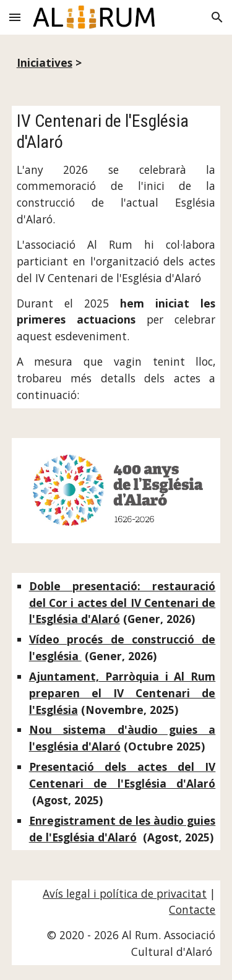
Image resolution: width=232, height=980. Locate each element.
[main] (116, 63)
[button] (15, 17)
